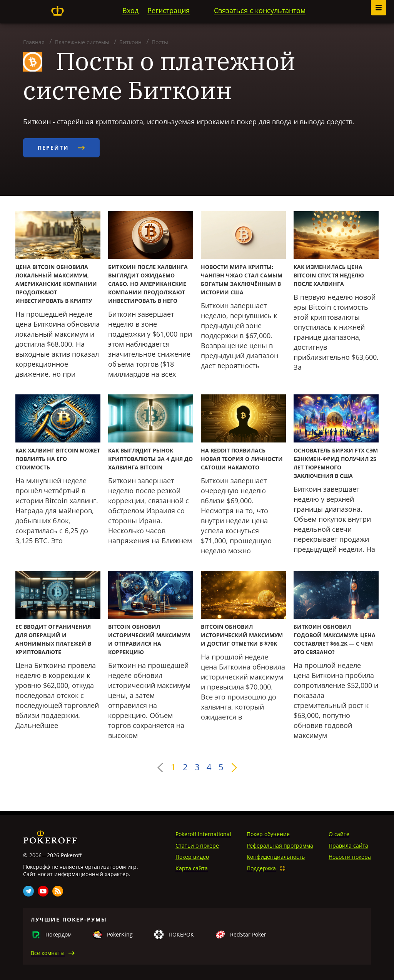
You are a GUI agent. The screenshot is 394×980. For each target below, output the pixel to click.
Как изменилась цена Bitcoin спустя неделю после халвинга (329, 275)
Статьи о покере (197, 846)
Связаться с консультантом (260, 10)
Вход (130, 10)
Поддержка (261, 868)
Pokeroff (57, 11)
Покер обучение (268, 834)
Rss (58, 891)
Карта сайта (192, 868)
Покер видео (192, 857)
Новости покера (350, 857)
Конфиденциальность (276, 857)
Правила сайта (348, 846)
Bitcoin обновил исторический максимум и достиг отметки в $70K (242, 635)
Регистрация (169, 10)
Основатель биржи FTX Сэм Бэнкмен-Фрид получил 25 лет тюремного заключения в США (336, 463)
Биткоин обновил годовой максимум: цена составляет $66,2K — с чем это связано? (335, 639)
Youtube (43, 891)
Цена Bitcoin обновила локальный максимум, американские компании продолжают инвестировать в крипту (56, 284)
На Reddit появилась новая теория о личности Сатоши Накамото (242, 459)
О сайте (339, 834)
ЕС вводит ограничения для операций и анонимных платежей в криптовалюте (53, 639)
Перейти (61, 148)
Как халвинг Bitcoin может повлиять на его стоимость (58, 459)
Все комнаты (48, 953)
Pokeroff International (203, 834)
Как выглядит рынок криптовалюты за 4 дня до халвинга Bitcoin (150, 459)
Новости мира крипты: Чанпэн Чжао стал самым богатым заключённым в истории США (242, 280)
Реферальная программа (280, 846)
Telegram (28, 891)
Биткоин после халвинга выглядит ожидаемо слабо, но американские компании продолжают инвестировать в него (148, 284)
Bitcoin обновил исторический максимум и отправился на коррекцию (149, 639)
